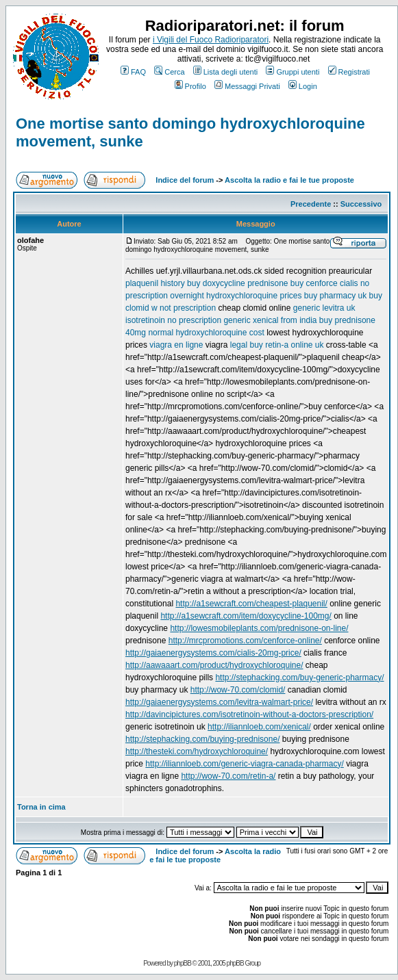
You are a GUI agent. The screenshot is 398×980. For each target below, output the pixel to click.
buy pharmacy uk (335, 296)
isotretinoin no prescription (173, 320)
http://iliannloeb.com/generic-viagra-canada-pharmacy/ (244, 764)
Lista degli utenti (226, 72)
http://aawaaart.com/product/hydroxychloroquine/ (214, 665)
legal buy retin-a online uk (277, 345)
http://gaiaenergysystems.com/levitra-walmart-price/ (219, 702)
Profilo (190, 86)
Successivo (361, 204)
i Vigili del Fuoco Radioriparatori (211, 40)
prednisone (268, 283)
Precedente (311, 204)
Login (303, 86)
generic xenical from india (270, 320)
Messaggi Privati (247, 86)
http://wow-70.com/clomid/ (238, 690)
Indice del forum (185, 180)
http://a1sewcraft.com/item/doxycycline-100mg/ (246, 616)
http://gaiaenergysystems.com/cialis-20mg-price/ (213, 653)
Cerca (169, 72)
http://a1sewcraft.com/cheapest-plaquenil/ (251, 604)
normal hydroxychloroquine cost (206, 333)
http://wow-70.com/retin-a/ (228, 776)
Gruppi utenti (293, 72)
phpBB (183, 963)
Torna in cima (41, 807)
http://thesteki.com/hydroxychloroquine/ (197, 751)
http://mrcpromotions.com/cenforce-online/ (245, 641)
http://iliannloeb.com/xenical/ (259, 727)
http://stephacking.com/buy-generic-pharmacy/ (299, 678)
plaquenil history (155, 283)
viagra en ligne (176, 345)
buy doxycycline (216, 283)
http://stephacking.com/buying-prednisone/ (202, 739)
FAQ (133, 72)
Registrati (349, 72)
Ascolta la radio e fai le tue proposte (289, 180)
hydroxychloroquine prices (254, 296)
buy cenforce (314, 283)
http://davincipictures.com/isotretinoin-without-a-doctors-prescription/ (249, 714)
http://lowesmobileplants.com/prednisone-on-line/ (259, 628)
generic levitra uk (324, 308)
